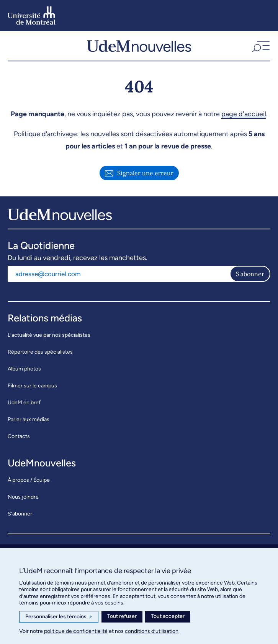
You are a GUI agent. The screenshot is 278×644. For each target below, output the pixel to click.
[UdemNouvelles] (139, 46)
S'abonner (250, 274)
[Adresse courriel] (119, 274)
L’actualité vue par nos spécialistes (49, 335)
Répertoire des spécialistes (40, 352)
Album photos (24, 369)
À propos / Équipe (29, 480)
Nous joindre (23, 497)
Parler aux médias (29, 419)
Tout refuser (122, 616)
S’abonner (20, 514)
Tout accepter (168, 616)
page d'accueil (244, 114)
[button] (260, 46)
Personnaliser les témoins (59, 617)
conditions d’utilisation (152, 631)
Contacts (19, 436)
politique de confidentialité (76, 631)
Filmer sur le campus (32, 386)
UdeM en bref (24, 403)
